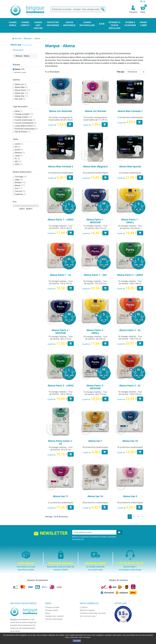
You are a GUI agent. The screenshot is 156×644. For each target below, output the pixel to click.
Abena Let (21, 84)
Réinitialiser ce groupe (20, 72)
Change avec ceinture (54, 616)
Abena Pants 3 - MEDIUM (95, 387)
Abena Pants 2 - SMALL (95, 332)
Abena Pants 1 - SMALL (130, 221)
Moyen (20, 185)
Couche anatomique (25, 120)
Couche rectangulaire (26, 123)
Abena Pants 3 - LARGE (61, 386)
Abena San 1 (95, 441)
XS (18, 147)
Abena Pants (22, 90)
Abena (20, 69)
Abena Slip (22, 96)
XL (17, 158)
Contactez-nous (87, 625)
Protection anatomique (26, 129)
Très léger (21, 177)
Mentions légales (87, 610)
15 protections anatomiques (130, 117)
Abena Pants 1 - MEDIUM (95, 221)
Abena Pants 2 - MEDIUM (61, 332)
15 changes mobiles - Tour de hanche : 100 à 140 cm (61, 227)
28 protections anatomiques (95, 503)
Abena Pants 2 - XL (130, 330)
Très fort (20, 191)
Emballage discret (88, 622)
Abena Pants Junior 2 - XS (61, 442)
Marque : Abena (23, 56)
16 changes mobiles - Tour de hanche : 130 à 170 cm (61, 282)
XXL (18, 161)
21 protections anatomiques (61, 503)
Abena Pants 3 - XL (130, 386)
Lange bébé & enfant (25, 126)
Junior (19, 144)
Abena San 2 (130, 496)
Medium (20, 153)
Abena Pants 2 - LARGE (130, 275)
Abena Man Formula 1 (130, 111)
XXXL (19, 164)
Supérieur (20, 194)
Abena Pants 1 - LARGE (61, 220)
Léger (19, 180)
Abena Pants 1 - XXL (95, 275)
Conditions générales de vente (93, 613)
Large (19, 156)
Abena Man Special (130, 166)
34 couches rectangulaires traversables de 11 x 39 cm (95, 118)
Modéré (20, 183)
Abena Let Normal (95, 111)
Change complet (24, 114)
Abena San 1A (95, 496)
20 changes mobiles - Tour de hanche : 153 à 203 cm (95, 282)
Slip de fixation (23, 132)
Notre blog (84, 628)
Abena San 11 (61, 496)
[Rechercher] (78, 9)
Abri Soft (20, 99)
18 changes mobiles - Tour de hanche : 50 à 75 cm (61, 448)
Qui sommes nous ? (88, 616)
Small (19, 150)
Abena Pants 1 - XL (61, 275)
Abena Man (21, 87)
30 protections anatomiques (95, 447)
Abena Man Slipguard (95, 166)
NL (145, 1)
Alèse (19, 111)
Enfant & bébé (51, 625)
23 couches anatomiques (130, 173)
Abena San (22, 93)
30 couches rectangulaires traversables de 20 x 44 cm (61, 118)
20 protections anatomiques (95, 173)
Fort (19, 188)
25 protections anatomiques (130, 447)
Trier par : (121, 72)
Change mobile (23, 117)
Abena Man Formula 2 (61, 166)
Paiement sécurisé (88, 619)
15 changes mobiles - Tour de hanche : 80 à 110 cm (95, 227)
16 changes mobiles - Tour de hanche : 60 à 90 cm (130, 227)
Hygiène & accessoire (54, 628)
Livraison (84, 607)
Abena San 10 (130, 441)
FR (141, 1)
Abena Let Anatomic (61, 111)
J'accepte (77, 641)
